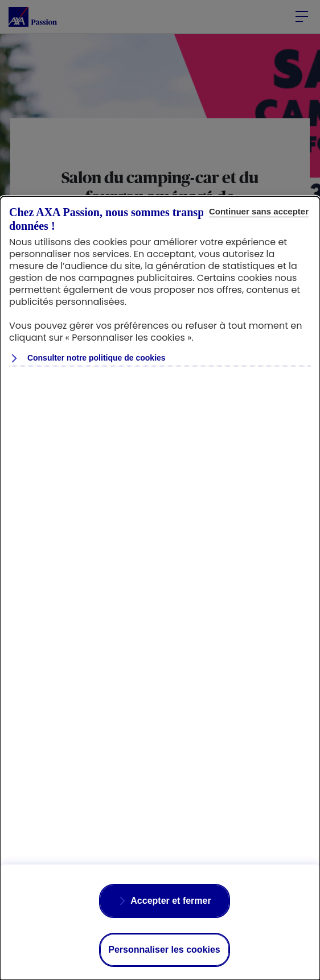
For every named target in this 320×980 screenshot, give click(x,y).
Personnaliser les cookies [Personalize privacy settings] (164, 950)
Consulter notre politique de (95, 358)
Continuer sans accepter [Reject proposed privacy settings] (259, 211)
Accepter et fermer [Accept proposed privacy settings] (171, 901)
